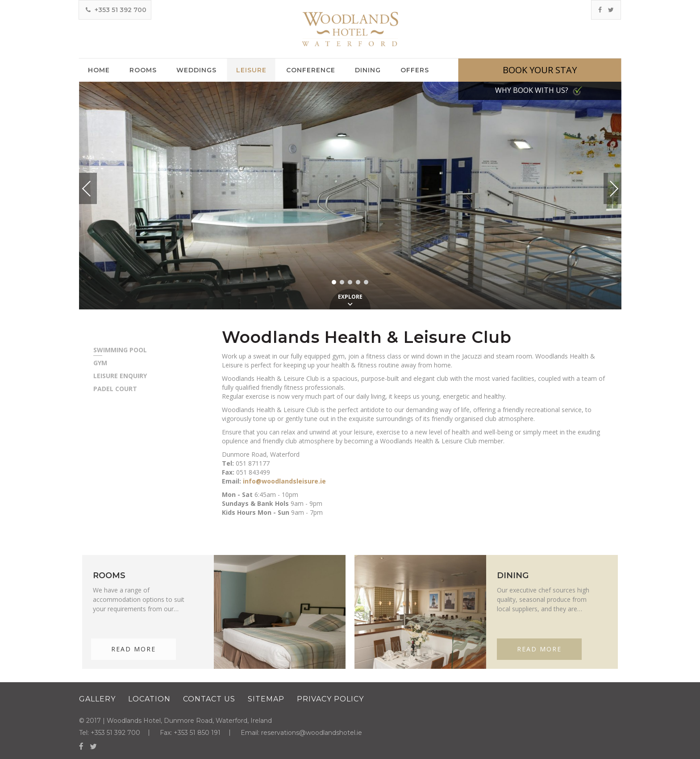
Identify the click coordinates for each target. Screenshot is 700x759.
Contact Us (209, 699)
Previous (95, 189)
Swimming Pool (120, 350)
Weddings (196, 70)
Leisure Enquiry (120, 376)
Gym (100, 363)
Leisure (251, 70)
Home (99, 70)
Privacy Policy (330, 699)
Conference (311, 70)
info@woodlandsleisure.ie (284, 481)
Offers (415, 70)
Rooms (143, 70)
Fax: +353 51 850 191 (191, 733)
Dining (368, 70)
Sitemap (266, 699)
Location (149, 699)
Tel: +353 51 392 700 (110, 733)
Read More (133, 649)
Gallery (97, 699)
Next (604, 185)
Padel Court (115, 389)
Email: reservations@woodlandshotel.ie (303, 733)
